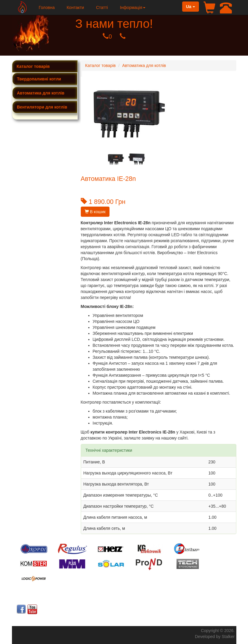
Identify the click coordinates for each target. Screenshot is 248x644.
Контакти (75, 7)
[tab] (45, 79)
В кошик (95, 212)
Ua (191, 7)
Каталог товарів (33, 66)
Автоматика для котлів (41, 93)
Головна (47, 7)
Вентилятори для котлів (42, 107)
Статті (102, 7)
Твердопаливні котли (39, 79)
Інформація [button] (133, 7)
